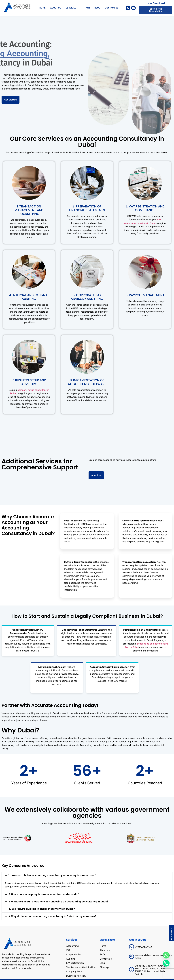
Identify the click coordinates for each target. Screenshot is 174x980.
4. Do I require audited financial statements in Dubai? (42, 909)
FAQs (87, 8)
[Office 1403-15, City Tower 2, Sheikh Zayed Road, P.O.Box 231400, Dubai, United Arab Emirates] (132, 970)
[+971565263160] (132, 947)
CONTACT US (112, 8)
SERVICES (73, 8)
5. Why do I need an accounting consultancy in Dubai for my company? (52, 916)
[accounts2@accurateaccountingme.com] (132, 956)
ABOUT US (56, 8)
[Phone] (166, 963)
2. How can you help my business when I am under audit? (44, 894)
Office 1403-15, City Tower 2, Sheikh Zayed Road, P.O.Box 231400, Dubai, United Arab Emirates (150, 970)
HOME (42, 8)
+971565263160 (143, 947)
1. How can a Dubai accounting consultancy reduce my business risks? (52, 875)
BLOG (97, 8)
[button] (87, 875)
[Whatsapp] (166, 955)
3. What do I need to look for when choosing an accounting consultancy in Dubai (58, 902)
